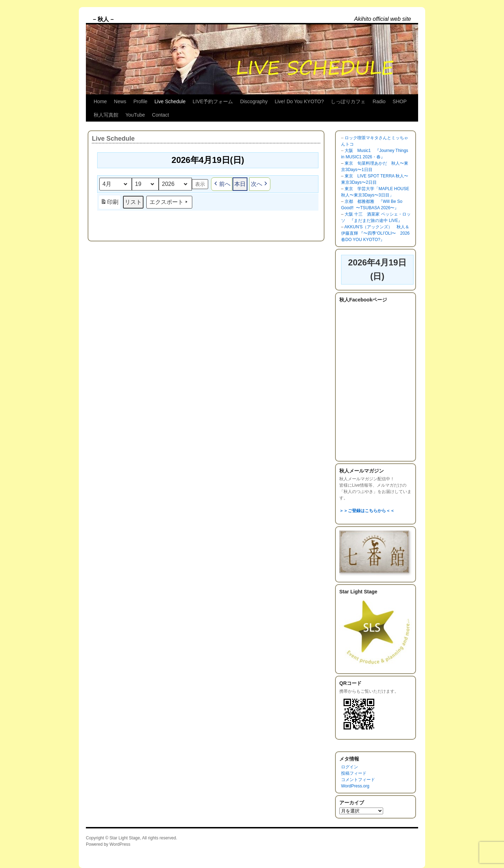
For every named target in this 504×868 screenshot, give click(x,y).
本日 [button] (240, 184)
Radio (379, 101)
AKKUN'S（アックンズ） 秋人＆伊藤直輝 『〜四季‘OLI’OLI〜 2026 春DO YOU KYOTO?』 (375, 233)
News (120, 101)
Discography (254, 101)
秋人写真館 (106, 115)
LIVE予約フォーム (213, 101)
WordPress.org (355, 786)
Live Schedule (170, 101)
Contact (160, 115)
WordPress (120, 844)
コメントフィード (358, 780)
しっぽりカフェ (348, 101)
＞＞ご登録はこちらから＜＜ (367, 511)
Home (100, 101)
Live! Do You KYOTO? (299, 101)
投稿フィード (354, 773)
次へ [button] (260, 184)
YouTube (135, 115)
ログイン (350, 767)
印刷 (109, 203)
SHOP (400, 101)
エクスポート (169, 202)
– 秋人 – (103, 19)
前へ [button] (222, 184)
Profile (140, 101)
